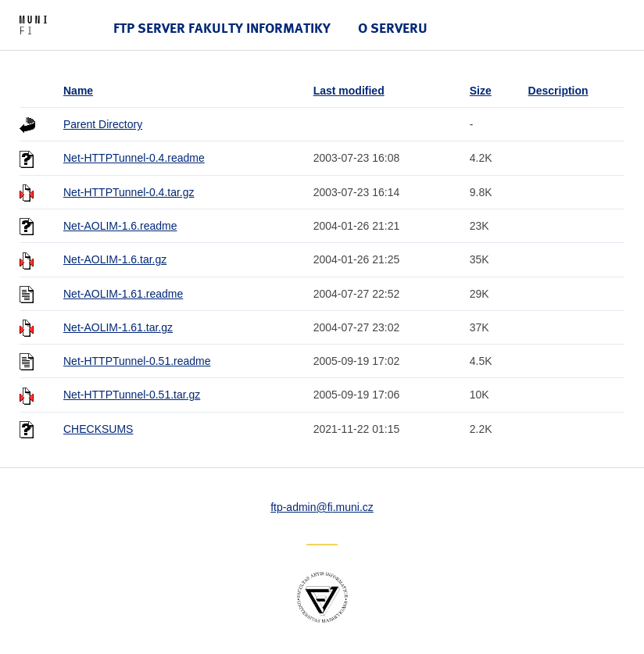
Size (481, 91)
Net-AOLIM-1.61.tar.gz (118, 327)
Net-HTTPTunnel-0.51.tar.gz (132, 395)
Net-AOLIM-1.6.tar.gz (115, 259)
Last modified (349, 91)
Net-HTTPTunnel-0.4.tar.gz (129, 192)
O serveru (393, 28)
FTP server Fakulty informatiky (222, 28)
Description (558, 91)
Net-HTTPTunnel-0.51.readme (137, 361)
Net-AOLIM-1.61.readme (123, 294)
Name (78, 91)
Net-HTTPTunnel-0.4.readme (134, 158)
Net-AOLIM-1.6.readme (120, 226)
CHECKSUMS (98, 429)
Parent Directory (103, 124)
